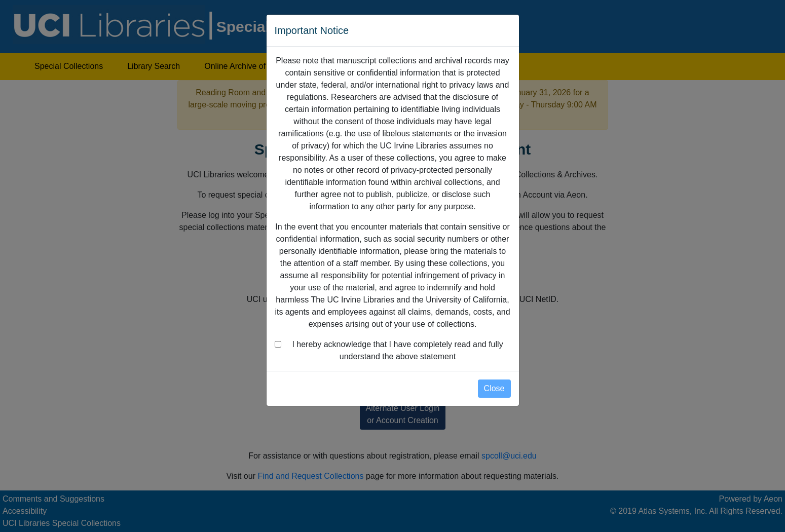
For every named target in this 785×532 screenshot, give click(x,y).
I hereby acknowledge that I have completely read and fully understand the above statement (397, 350)
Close (494, 388)
